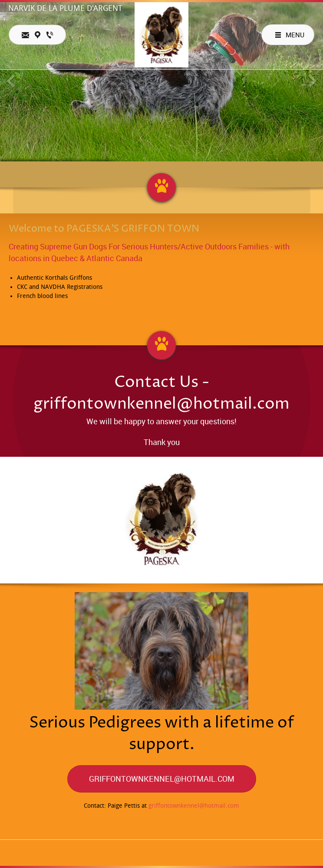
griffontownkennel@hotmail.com (194, 806)
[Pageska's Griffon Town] (162, 35)
